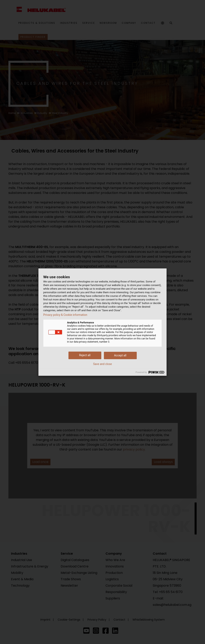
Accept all (120, 355)
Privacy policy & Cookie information (65, 315)
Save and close (102, 364)
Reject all (85, 355)
